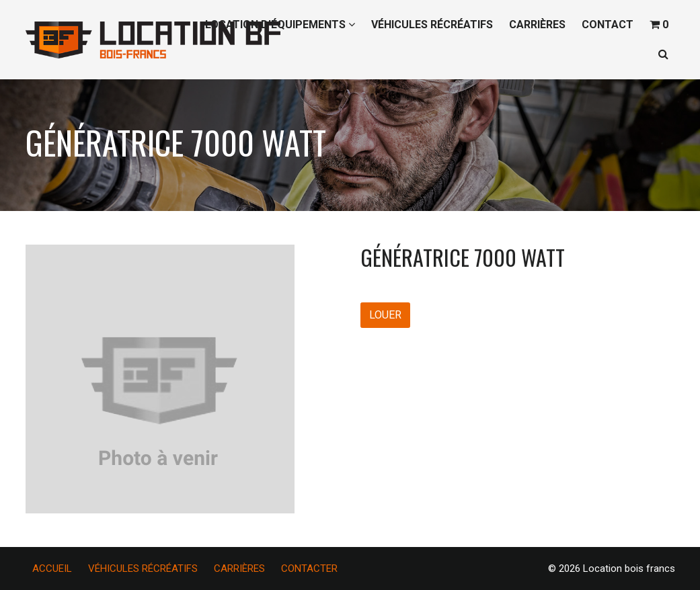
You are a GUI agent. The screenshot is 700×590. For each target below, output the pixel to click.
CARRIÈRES (537, 25)
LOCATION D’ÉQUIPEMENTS (280, 25)
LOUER (385, 315)
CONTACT (608, 25)
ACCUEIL (52, 568)
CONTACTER (309, 568)
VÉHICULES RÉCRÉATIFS (432, 25)
